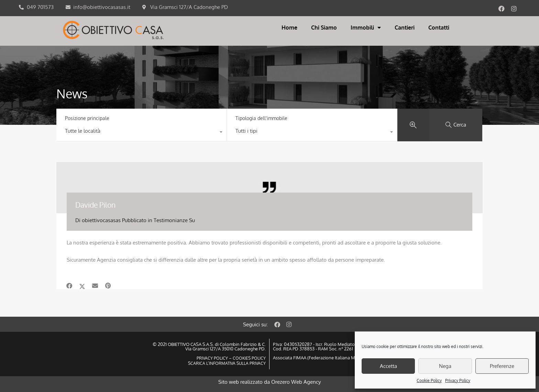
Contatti (439, 28)
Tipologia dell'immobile (261, 118)
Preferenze (502, 366)
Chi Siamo (324, 28)
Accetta (388, 366)
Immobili (366, 28)
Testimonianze (171, 220)
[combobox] (141, 133)
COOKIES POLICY (249, 358)
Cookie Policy (429, 380)
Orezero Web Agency (296, 382)
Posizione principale (87, 118)
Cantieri (405, 28)
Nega (445, 366)
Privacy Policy (458, 380)
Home (289, 28)
